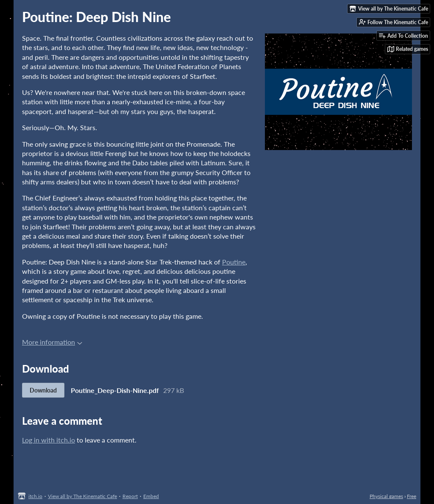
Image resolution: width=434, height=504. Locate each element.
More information (52, 342)
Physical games (386, 496)
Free (412, 496)
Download (43, 390)
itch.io (35, 496)
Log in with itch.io (49, 440)
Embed (151, 496)
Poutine (234, 262)
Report (130, 496)
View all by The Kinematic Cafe (82, 496)
